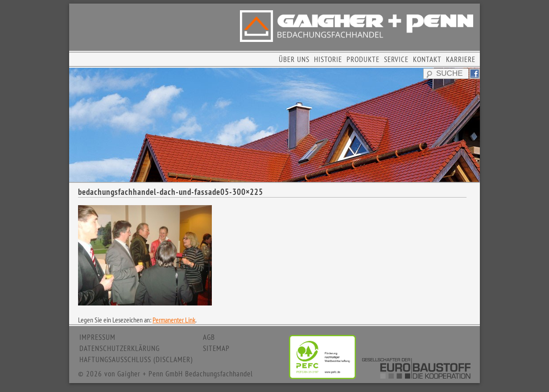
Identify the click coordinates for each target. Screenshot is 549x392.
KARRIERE (461, 59)
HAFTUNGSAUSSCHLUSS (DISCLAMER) (136, 359)
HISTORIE (328, 59)
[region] (274, 125)
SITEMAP (216, 348)
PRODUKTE (363, 59)
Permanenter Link (174, 320)
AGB (209, 337)
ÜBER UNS (294, 59)
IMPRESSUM (97, 337)
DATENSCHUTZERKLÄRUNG (120, 348)
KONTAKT (427, 59)
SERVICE (396, 59)
